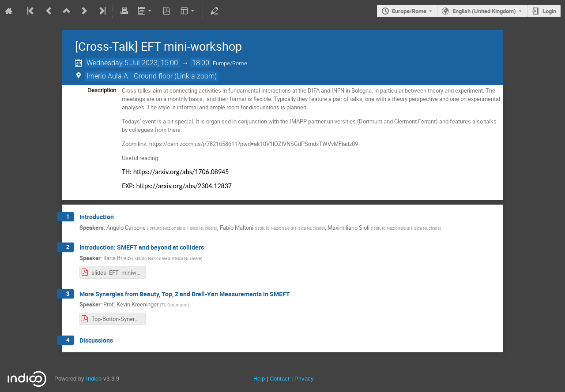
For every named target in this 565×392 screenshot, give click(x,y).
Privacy (304, 379)
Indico (94, 379)
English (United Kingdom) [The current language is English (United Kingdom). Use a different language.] (484, 11)
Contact (280, 379)
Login (549, 11)
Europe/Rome (409, 11)
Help (259, 379)
